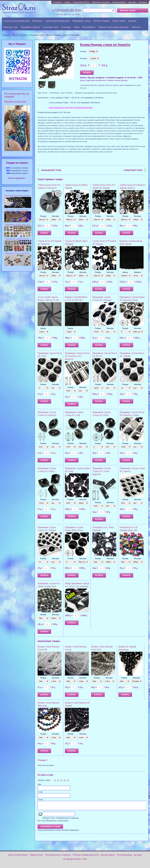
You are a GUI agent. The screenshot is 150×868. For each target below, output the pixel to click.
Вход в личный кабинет (18, 857)
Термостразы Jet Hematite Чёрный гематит (132, 186)
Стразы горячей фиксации (57, 21)
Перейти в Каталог (15, 102)
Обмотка (136, 27)
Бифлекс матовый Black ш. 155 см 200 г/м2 (76, 298)
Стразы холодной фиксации (16, 21)
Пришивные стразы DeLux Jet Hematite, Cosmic (132, 414)
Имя (39, 784)
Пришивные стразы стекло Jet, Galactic (132, 470)
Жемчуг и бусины (101, 21)
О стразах (57, 2)
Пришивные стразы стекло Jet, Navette (47, 414)
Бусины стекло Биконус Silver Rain (102, 648)
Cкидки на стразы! (17, 163)
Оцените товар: (44, 780)
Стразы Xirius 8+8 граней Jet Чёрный (104, 242)
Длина (125, 272)
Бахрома (132, 21)
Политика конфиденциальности (86, 857)
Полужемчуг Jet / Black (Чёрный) (103, 529)
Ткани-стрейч (119, 21)
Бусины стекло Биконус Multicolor (49, 704)
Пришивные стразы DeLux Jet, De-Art (105, 355)
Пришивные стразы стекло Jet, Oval (74, 414)
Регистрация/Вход (124, 857)
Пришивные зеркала (30, 27)
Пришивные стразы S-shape (17, 239)
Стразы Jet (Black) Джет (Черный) (76, 242)
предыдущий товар (49, 170)
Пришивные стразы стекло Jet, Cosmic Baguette (101, 471)
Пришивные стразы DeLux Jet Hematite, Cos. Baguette (77, 356)
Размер (83, 51)
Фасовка (84, 58)
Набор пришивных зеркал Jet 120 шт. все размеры (77, 585)
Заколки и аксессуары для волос (114, 27)
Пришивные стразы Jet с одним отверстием (49, 585)
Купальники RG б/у (81, 2)
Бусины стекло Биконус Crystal (76, 648)
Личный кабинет (119, 2)
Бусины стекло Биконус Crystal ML (49, 648)
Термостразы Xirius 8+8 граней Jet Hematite (49, 186)
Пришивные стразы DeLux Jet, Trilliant (132, 355)
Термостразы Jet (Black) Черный (76, 186)
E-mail (40, 792)
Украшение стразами (101, 2)
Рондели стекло (37, 35)
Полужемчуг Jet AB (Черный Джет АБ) (129, 529)
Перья (77, 27)
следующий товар (135, 170)
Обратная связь (36, 857)
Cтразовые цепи (50, 27)
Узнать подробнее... (17, 178)
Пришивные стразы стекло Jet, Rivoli (101, 414)
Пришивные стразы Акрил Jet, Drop (77, 470)
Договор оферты (108, 857)
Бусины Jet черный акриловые (127, 648)
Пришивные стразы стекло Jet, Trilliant (47, 529)
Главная (6, 35)
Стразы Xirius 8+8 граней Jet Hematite (49, 242)
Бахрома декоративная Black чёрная (131, 242)
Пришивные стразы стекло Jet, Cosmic (47, 470)
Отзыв (40, 800)
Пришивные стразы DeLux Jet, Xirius (50, 355)
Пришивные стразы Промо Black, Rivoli (74, 529)
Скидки (67, 2)
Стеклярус (66, 27)
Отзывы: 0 (42, 760)
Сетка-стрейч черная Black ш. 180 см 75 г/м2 (49, 298)
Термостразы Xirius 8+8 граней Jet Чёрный (104, 186)
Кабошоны (37, 21)
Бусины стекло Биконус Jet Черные (77, 704)
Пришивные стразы (82, 21)
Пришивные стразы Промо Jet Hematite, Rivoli (132, 298)
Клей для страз (11, 27)
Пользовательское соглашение (58, 857)
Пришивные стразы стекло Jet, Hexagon (102, 298)
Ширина (138, 272)
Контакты (143, 2)
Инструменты (89, 27)
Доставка (133, 2)
